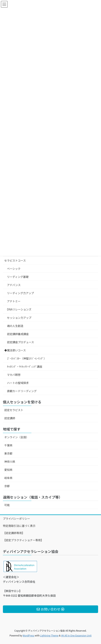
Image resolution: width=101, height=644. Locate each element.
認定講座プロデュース (20, 342)
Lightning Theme (49, 635)
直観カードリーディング (22, 391)
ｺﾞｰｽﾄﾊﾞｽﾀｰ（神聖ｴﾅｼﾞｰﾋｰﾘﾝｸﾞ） (27, 358)
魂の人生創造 (15, 326)
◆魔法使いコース (15, 350)
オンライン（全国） (16, 437)
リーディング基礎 (18, 277)
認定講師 (10, 418)
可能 (7, 505)
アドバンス (14, 285)
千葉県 (8, 445)
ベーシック (14, 269)
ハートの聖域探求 (18, 383)
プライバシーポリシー (16, 519)
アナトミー (14, 301)
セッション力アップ (19, 318)
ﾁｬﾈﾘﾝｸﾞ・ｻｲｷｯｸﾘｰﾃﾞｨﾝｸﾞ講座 (25, 367)
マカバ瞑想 (14, 375)
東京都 (8, 453)
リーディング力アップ (20, 293)
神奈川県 (10, 462)
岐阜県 (8, 478)
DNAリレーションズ (19, 309)
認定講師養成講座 (18, 334)
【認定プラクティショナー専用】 (23, 540)
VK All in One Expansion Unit (76, 635)
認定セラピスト (14, 410)
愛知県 (8, 470)
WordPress (28, 635)
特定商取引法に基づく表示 (19, 526)
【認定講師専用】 (14, 533)
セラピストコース (15, 260)
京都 (7, 486)
